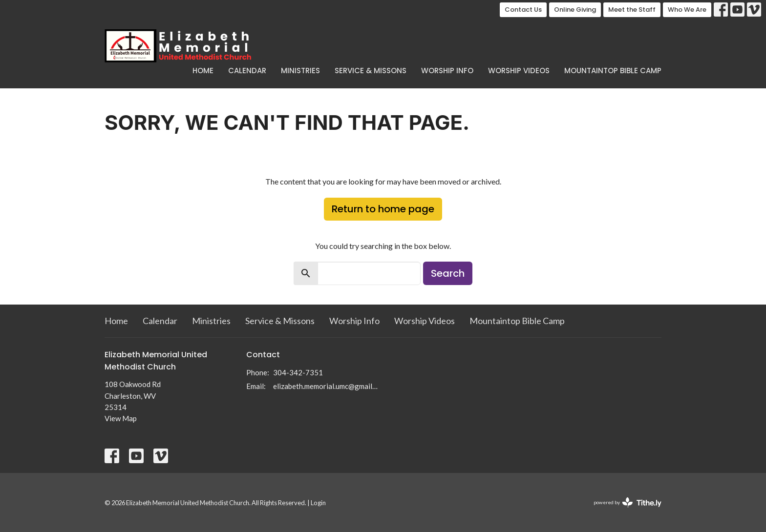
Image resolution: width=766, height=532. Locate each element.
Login (318, 503)
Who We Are (687, 10)
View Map (121, 418)
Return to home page (383, 209)
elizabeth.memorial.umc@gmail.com (326, 386)
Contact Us (523, 10)
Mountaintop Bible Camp (613, 71)
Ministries (300, 71)
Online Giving (575, 10)
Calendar (247, 71)
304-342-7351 (298, 372)
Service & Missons (371, 71)
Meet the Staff (632, 10)
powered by (628, 502)
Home (203, 71)
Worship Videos (519, 71)
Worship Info (447, 71)
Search (448, 273)
